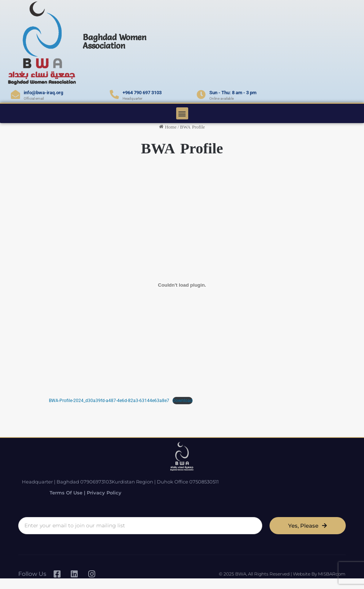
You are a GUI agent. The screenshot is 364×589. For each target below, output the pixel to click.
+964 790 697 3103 (142, 93)
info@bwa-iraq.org (43, 93)
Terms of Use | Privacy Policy (278, 485)
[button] (182, 113)
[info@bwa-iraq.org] (16, 94)
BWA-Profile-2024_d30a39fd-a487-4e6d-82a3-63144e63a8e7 (109, 401)
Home (168, 127)
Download (183, 401)
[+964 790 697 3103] (114, 94)
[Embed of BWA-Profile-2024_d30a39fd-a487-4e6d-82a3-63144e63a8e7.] (182, 285)
